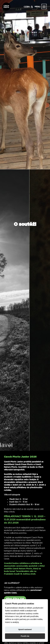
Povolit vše (25, 636)
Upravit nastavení (25, 629)
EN (28, 7)
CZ (25, 7)
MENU (37, 7)
